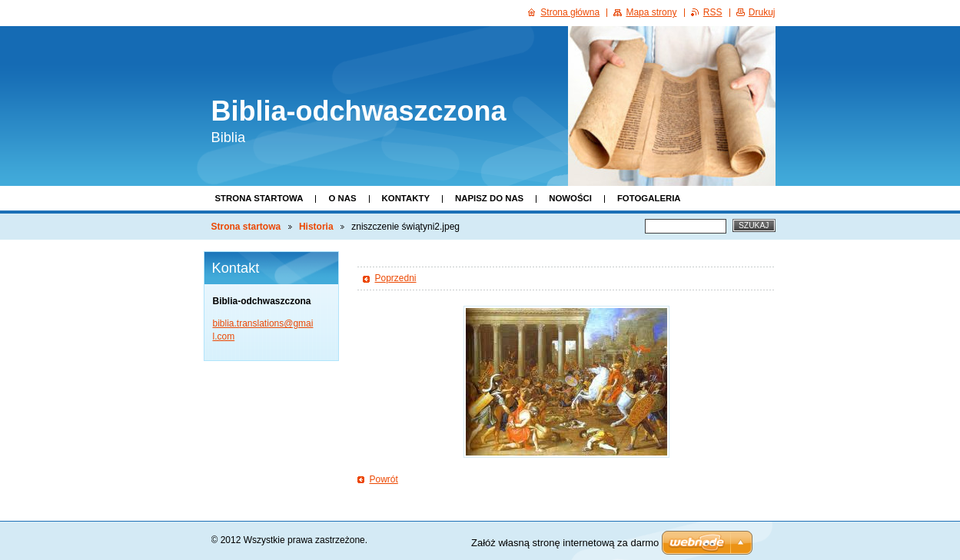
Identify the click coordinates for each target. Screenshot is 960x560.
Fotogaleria (649, 198)
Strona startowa (259, 198)
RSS (713, 12)
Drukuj (762, 12)
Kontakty (406, 198)
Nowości (570, 198)
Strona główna (570, 12)
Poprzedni (396, 278)
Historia (316, 227)
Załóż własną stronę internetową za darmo (565, 543)
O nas (342, 198)
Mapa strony (651, 12)
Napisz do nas (489, 198)
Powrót (384, 479)
